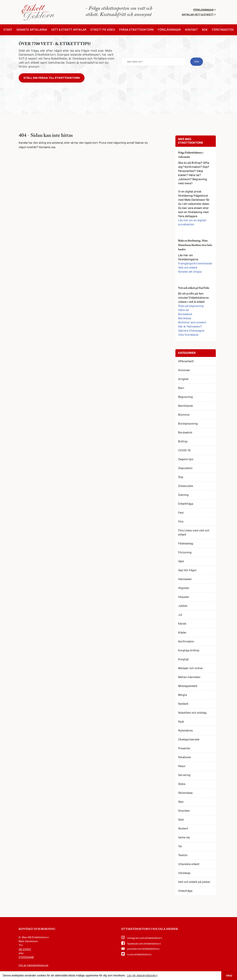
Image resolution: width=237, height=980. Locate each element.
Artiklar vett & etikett (199, 15)
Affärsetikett (186, 361)
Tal (180, 846)
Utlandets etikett (189, 864)
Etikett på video (103, 30)
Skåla (182, 784)
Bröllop (183, 442)
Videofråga (185, 891)
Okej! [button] (229, 976)
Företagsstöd (223, 30)
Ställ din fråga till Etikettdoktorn (52, 78)
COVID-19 (184, 451)
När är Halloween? (190, 327)
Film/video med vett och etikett (194, 533)
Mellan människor (189, 677)
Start (8, 30)
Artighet (183, 379)
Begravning (185, 397)
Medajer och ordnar (191, 668)
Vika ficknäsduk (188, 335)
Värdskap (184, 873)
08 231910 (25, 949)
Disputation (185, 468)
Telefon (183, 855)
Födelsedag (186, 544)
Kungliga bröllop (189, 651)
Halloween (185, 579)
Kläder (182, 633)
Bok (205, 30)
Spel (181, 820)
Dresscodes (186, 486)
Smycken (184, 811)
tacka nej (184, 838)
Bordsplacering (188, 424)
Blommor (184, 415)
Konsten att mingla (190, 272)
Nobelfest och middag (192, 713)
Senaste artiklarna (32, 30)
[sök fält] (154, 62)
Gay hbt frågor (187, 570)
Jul (180, 615)
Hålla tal (184, 310)
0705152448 (26, 957)
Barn (181, 388)
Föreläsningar (204, 10)
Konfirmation (186, 642)
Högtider (184, 588)
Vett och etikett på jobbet (194, 882)
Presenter (184, 749)
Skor (181, 802)
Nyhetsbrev (186, 731)
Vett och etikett (188, 268)
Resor (182, 766)
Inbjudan (184, 597)
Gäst (181, 562)
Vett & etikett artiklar (69, 30)
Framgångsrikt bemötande (195, 264)
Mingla (182, 695)
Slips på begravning (191, 306)
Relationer (185, 757)
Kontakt (191, 30)
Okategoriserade (189, 740)
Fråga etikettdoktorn (136, 30)
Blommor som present (192, 323)
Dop (181, 477)
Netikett (183, 704)
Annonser (184, 370)
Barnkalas (185, 318)
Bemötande (185, 406)
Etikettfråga (186, 504)
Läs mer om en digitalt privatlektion (192, 223)
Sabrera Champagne (191, 331)
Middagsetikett (188, 686)
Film (181, 522)
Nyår (181, 722)
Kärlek (182, 624)
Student (183, 829)
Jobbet (183, 606)
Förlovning (185, 553)
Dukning (183, 495)
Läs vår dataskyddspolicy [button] (142, 975)
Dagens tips (186, 459)
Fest (181, 513)
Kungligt (184, 659)
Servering (184, 775)
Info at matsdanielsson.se (33, 965)
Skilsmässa (185, 793)
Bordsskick (185, 314)
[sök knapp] (197, 62)
